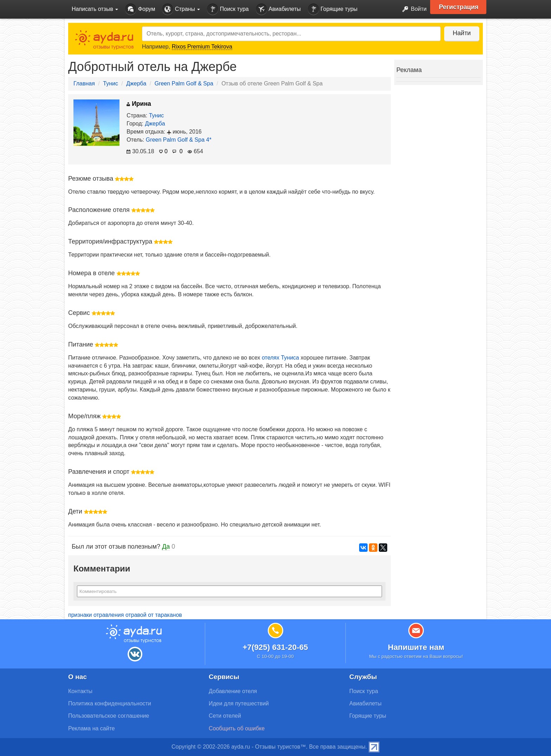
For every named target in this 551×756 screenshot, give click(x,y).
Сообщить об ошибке (237, 728)
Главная (84, 83)
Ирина (139, 104)
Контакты (80, 691)
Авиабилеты (278, 9)
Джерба (136, 83)
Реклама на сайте (92, 728)
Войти (412, 9)
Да (166, 547)
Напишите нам (416, 647)
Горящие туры (333, 9)
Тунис (111, 83)
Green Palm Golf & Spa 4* (179, 140)
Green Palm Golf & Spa (184, 83)
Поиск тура (228, 9)
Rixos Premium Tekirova (202, 47)
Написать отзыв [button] (95, 9)
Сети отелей (225, 716)
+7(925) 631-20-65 (275, 647)
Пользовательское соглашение (109, 716)
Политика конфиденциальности (110, 703)
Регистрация (459, 7)
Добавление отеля (233, 691)
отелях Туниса (280, 358)
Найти (462, 33)
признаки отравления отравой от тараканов (125, 615)
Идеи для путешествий (239, 703)
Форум (140, 9)
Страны (181, 9)
